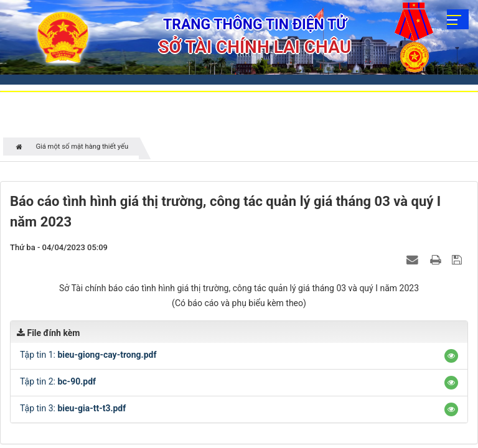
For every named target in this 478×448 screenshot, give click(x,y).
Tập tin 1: (88, 355)
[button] (451, 356)
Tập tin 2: (58, 381)
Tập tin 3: (73, 408)
